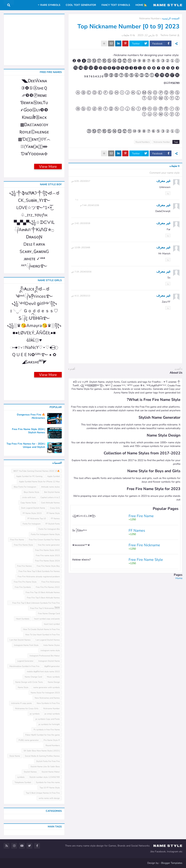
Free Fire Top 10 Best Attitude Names (43, 592)
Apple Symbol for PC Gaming (29, 476)
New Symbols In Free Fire (48, 703)
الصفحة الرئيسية (171, 18)
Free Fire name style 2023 (48, 555)
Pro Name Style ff (52, 740)
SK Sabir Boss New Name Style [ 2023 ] (42, 751)
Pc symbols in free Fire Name (47, 730)
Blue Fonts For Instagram (25, 487)
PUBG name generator (29, 740)
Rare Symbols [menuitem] (50, 5)
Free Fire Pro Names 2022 (48, 587)
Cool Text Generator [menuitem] (81, 5)
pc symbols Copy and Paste (48, 719)
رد (168, 193)
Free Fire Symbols (23, 587)
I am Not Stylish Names (20, 640)
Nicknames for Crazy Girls (27, 709)
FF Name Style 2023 (32, 513)
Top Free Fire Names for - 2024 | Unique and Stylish (26, 445)
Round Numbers (143, 142)
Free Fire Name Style (24, 545)
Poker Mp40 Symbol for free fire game (43, 735)
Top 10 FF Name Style (50, 788)
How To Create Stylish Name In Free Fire (41, 629)
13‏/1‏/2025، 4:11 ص (81, 296)
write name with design (49, 798)
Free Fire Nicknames (51, 582)
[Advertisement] (125, 606)
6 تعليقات (127, 35)
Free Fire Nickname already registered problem (39, 577)
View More (48, 167)
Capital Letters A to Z (50, 497)
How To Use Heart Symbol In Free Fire (43, 635)
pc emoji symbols (52, 714)
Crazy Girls (55, 508)
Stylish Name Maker (51, 772)
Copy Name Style (28, 503)
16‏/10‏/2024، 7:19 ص (81, 272)
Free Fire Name (17, 540)
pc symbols (35, 714)
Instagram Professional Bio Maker (45, 656)
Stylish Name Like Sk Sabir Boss (45, 767)
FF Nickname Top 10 (37, 519)
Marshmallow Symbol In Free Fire (24, 666)
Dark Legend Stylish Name (33, 508)
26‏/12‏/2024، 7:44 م (90, 205)
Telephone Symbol (23, 782)
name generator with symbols (46, 687)
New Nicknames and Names (47, 698)
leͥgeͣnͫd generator (52, 666)
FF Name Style (53, 513)
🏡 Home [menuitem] (141, 5)
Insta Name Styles (52, 645)
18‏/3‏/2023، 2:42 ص (81, 223)
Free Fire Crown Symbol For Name (44, 540)
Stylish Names (30, 772)
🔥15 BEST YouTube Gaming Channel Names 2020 (37, 471)
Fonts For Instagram (32, 524)
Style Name (15, 756)
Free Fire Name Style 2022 (47, 550)
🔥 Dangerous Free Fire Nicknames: (31, 416)
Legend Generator (25, 661)
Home (179, 578)
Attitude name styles (50, 487)
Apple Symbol (53, 476)
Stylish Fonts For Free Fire (48, 761)
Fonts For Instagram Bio (49, 529)
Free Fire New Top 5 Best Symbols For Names (39, 571)
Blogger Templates (172, 863)
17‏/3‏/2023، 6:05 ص (81, 181)
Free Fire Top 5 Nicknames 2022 (45, 608)
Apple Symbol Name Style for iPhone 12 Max (39, 482)
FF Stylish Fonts (53, 524)
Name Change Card (33, 677)
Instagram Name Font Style (26, 645)
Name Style (23, 687)
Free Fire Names (24, 566)
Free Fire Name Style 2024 (47, 561)
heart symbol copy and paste (47, 619)
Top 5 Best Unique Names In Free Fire (43, 793)
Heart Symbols (23, 619)
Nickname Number (149, 18)
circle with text (29, 497)
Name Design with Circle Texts (29, 682)
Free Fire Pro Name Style (25, 582)
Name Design (54, 682)
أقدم (73, 369)
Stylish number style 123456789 (45, 777)
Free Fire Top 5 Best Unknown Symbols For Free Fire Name (36, 603)
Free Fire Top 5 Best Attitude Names (43, 598)
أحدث (178, 369)
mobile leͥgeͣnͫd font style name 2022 (43, 672)
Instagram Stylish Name (49, 661)
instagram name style (50, 650)
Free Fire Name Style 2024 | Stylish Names (29, 431)
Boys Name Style (32, 492)
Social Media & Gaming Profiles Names (42, 756)
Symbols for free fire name (48, 782)
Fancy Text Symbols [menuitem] (116, 5)
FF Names (55, 519)
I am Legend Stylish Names (48, 640)
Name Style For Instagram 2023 (45, 693)
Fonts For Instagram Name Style (45, 534)
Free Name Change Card (49, 614)
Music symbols (53, 677)
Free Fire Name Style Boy (48, 566)
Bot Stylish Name (52, 492)
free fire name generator (49, 545)
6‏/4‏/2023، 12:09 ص (81, 247)
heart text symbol (52, 624)
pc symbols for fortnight (49, 724)
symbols (21, 777)
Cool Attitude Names (50, 503)
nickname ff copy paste (21, 703)
